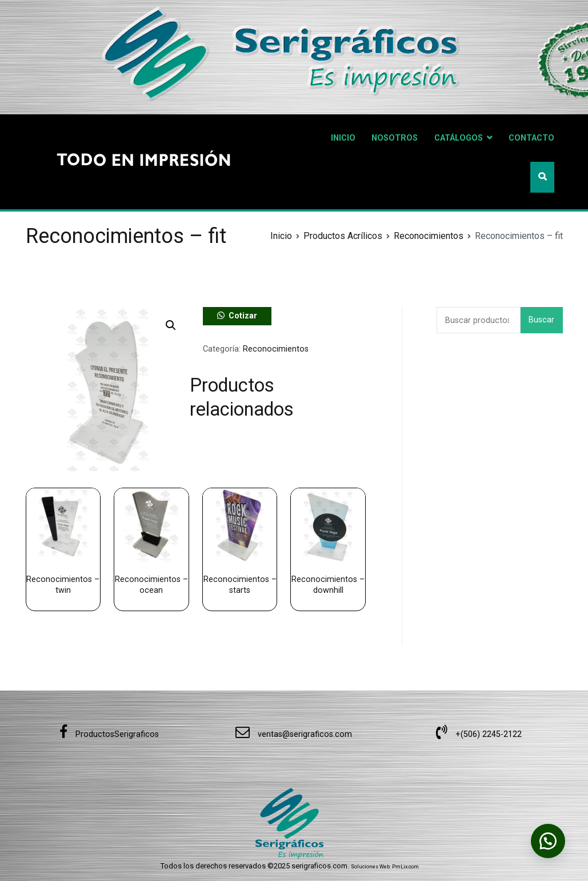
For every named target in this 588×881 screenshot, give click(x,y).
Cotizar (243, 316)
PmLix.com (405, 867)
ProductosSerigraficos (109, 734)
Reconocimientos (429, 236)
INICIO (343, 138)
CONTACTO (531, 138)
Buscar (541, 320)
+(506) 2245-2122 (479, 734)
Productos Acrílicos (343, 236)
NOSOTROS (395, 138)
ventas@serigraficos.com (294, 734)
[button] (171, 325)
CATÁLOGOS (459, 138)
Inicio (281, 236)
